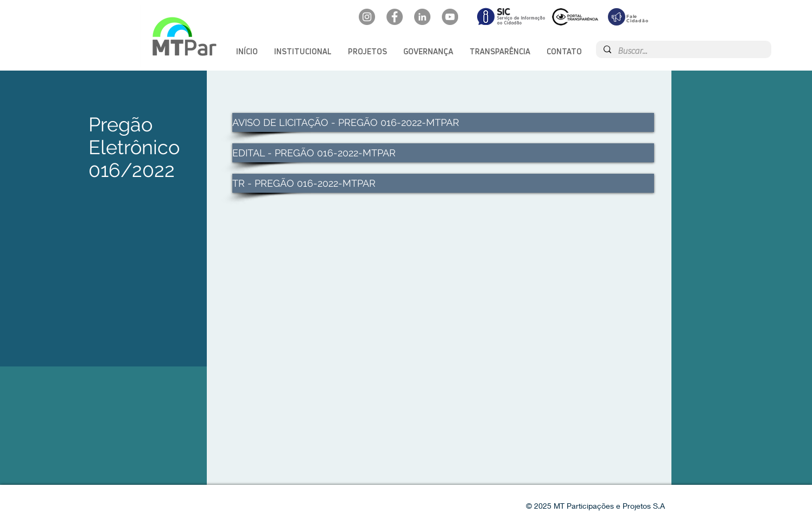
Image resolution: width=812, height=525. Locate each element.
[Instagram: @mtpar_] (367, 17)
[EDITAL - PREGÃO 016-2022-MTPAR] (443, 153)
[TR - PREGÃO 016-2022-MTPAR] (443, 183)
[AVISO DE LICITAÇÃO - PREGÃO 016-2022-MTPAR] (443, 122)
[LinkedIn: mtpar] (422, 17)
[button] (303, 51)
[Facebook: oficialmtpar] (395, 17)
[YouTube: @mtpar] (450, 17)
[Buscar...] (683, 51)
